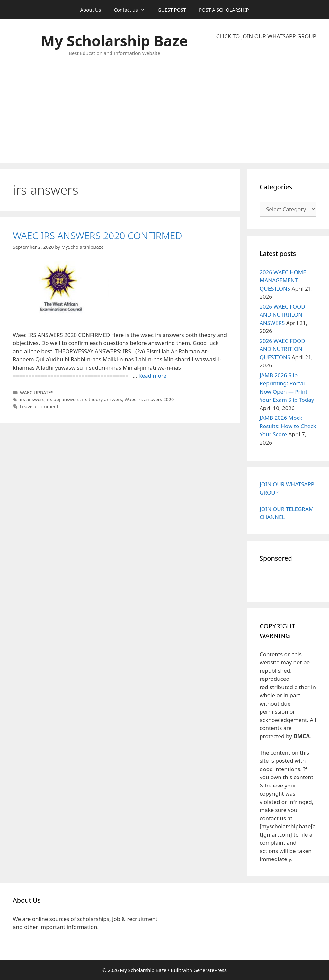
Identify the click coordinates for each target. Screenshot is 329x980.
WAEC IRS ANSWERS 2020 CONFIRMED (98, 235)
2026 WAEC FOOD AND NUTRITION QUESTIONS (282, 349)
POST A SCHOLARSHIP (224, 10)
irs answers (32, 399)
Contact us (133, 10)
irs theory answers (102, 399)
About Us (91, 10)
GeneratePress (210, 970)
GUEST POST (172, 10)
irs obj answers (63, 399)
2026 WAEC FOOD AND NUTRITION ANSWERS (282, 315)
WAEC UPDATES (37, 393)
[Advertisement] (266, 102)
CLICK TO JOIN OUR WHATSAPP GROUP (266, 36)
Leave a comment (39, 406)
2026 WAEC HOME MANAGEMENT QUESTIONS (283, 280)
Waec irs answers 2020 (149, 399)
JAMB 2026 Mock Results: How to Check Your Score (288, 426)
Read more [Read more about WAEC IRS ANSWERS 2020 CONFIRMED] (152, 376)
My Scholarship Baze (115, 41)
